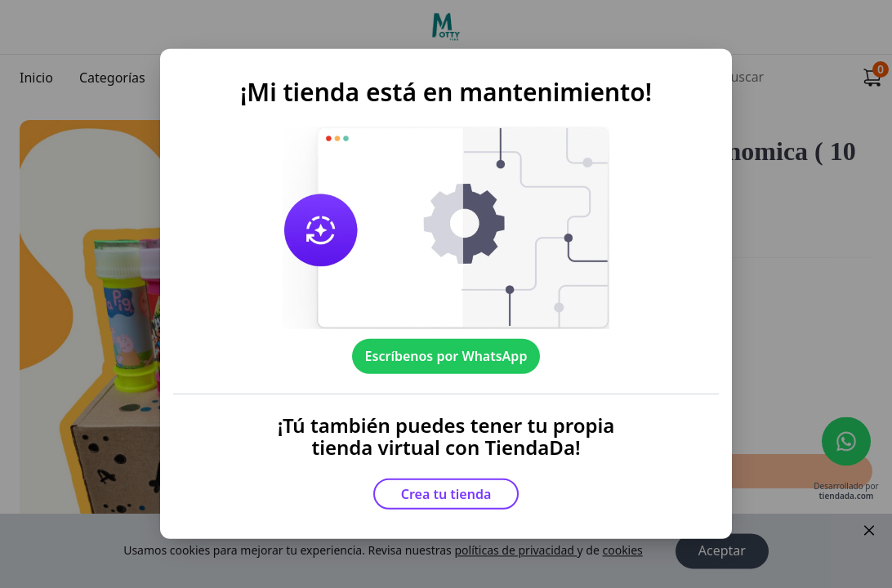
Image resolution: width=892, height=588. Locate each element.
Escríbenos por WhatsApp (446, 356)
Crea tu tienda (446, 494)
